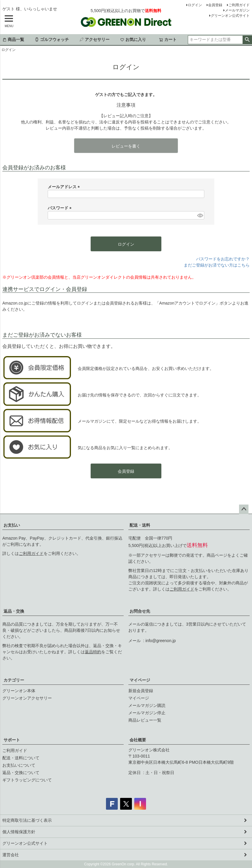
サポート (12, 740)
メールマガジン (237, 10)
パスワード (61, 208)
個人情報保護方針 (19, 832)
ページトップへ (244, 509)
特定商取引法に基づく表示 (27, 820)
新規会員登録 (141, 691)
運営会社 (11, 855)
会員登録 (215, 5)
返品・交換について (21, 773)
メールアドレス (65, 187)
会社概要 (138, 740)
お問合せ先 (140, 611)
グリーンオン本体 (19, 691)
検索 (247, 40)
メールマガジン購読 (147, 705)
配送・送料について (21, 758)
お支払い (12, 525)
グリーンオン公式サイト (230, 16)
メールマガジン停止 (147, 713)
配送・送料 (140, 525)
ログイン (195, 5)
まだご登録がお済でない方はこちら (217, 265)
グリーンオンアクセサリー (27, 698)
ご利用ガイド (239, 5)
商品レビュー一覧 (145, 720)
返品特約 (93, 652)
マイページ (140, 680)
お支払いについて (19, 765)
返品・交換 (14, 611)
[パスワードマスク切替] (200, 215)
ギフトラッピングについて (27, 780)
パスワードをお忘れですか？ (223, 259)
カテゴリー (14, 680)
